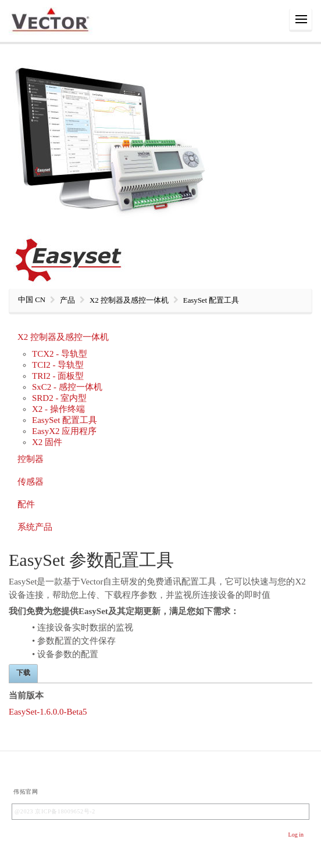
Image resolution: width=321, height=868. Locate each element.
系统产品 (35, 527)
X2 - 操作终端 (58, 409)
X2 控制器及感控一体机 (63, 337)
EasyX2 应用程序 (64, 431)
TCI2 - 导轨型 (58, 365)
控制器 (31, 459)
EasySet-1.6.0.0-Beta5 (48, 712)
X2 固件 (47, 442)
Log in (296, 835)
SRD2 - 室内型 (59, 398)
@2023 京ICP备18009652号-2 (55, 811)
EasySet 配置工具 (65, 420)
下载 (23, 673)
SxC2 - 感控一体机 (67, 387)
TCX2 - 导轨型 (60, 354)
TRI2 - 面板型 (58, 376)
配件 (26, 504)
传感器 (31, 482)
